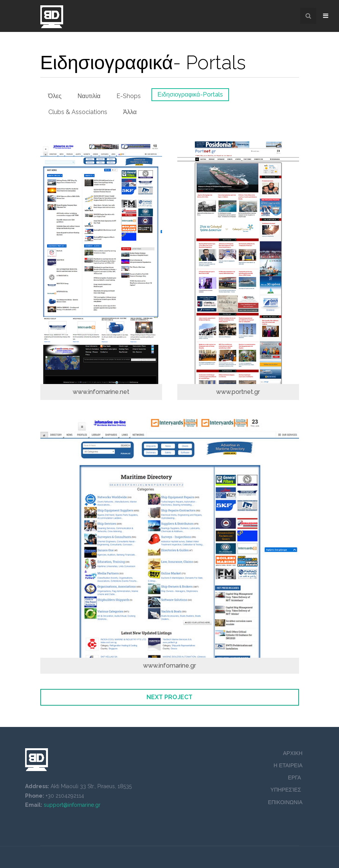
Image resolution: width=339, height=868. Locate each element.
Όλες (55, 96)
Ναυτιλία (89, 96)
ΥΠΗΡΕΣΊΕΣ (286, 790)
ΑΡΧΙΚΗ (293, 753)
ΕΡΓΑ (295, 778)
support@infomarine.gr (72, 805)
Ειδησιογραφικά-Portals (190, 94)
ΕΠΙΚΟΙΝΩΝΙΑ (285, 802)
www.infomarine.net (101, 392)
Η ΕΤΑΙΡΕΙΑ (288, 765)
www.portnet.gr (238, 392)
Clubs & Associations (78, 112)
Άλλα (130, 112)
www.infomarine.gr (169, 666)
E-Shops (129, 96)
